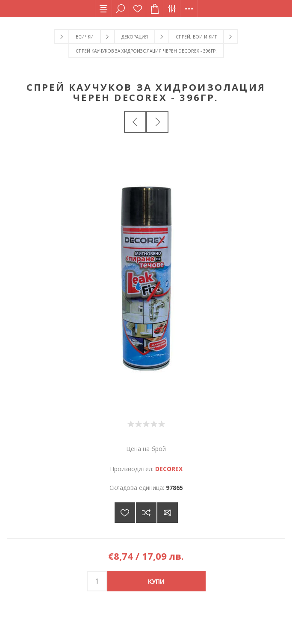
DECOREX (169, 469)
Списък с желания (138, 9)
